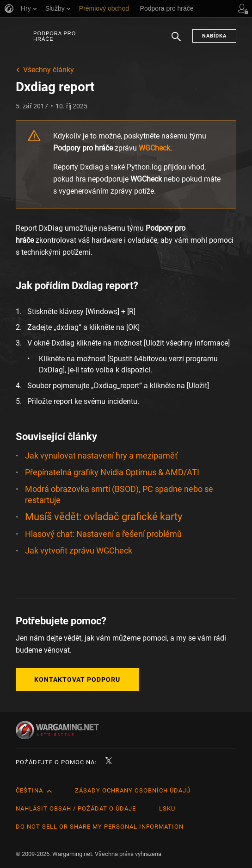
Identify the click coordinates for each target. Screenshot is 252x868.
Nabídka (214, 36)
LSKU (167, 808)
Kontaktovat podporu (77, 679)
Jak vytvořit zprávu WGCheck (79, 550)
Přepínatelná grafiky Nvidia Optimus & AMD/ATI (112, 472)
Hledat (176, 41)
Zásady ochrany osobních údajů (133, 790)
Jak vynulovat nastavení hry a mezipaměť (101, 456)
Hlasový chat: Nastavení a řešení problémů (103, 534)
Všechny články (49, 70)
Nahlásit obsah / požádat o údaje (76, 808)
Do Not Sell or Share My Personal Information (100, 827)
